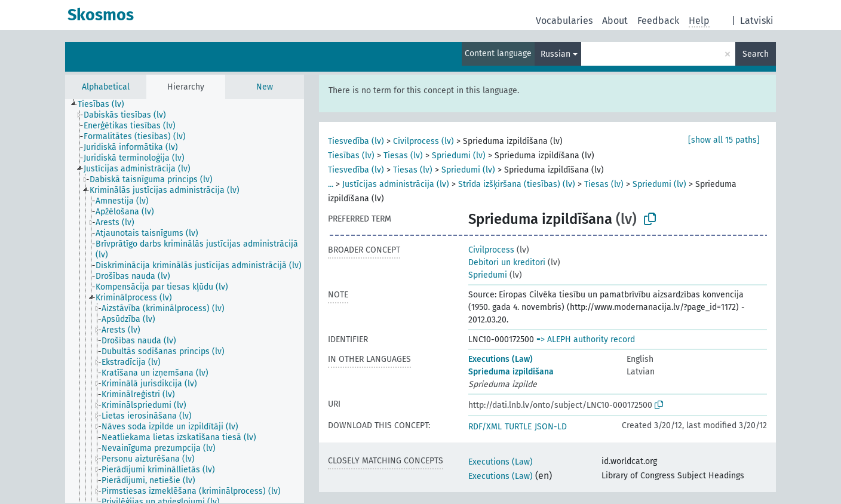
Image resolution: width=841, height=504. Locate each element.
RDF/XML (485, 427)
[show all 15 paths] (724, 140)
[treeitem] (106, 105)
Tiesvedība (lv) (356, 141)
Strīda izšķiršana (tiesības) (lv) (517, 184)
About (615, 21)
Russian (555, 54)
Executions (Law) (501, 359)
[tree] (185, 301)
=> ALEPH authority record (586, 339)
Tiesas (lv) (403, 156)
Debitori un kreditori (507, 262)
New (265, 87)
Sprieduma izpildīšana (511, 372)
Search (756, 54)
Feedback (658, 21)
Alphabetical (106, 87)
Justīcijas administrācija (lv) (396, 184)
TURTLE (518, 427)
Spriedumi (488, 275)
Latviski (757, 21)
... (331, 184)
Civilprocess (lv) (423, 141)
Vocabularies (564, 21)
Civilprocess (491, 250)
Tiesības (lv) (351, 156)
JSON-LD (551, 427)
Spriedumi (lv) (459, 156)
